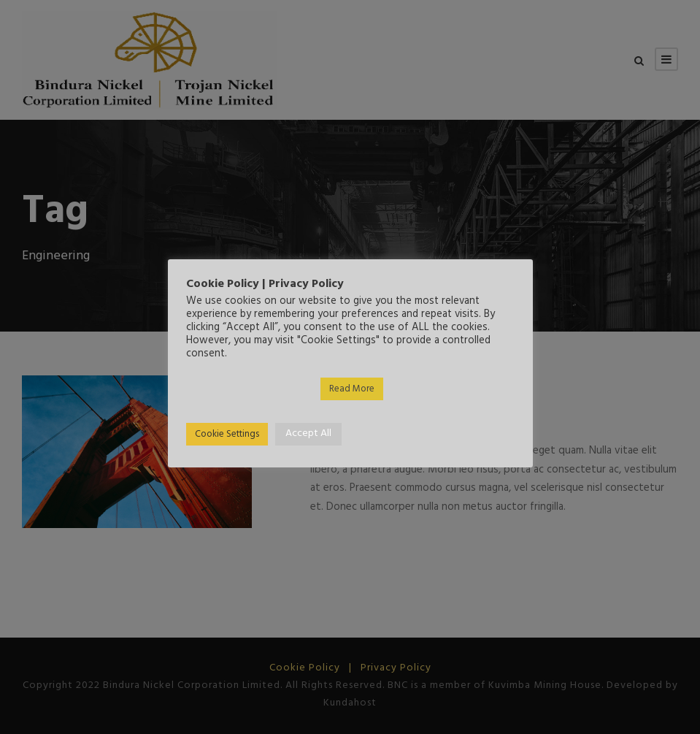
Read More (352, 389)
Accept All (308, 433)
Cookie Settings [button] (227, 434)
